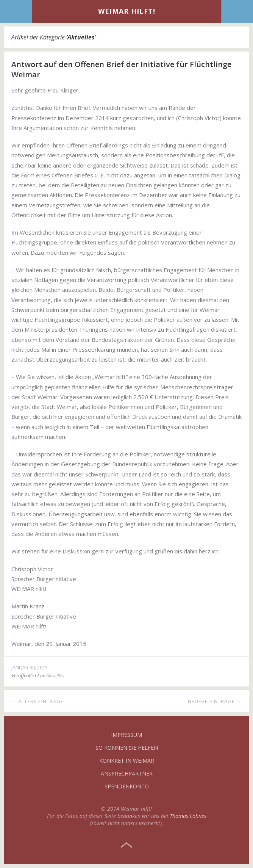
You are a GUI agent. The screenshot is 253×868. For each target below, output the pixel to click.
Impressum (126, 735)
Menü (16, 11)
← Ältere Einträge (37, 701)
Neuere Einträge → (215, 701)
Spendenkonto (127, 786)
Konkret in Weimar (127, 761)
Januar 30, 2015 (30, 667)
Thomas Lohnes (188, 816)
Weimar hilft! (127, 11)
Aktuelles (55, 675)
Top (126, 845)
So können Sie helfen (127, 748)
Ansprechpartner (127, 773)
